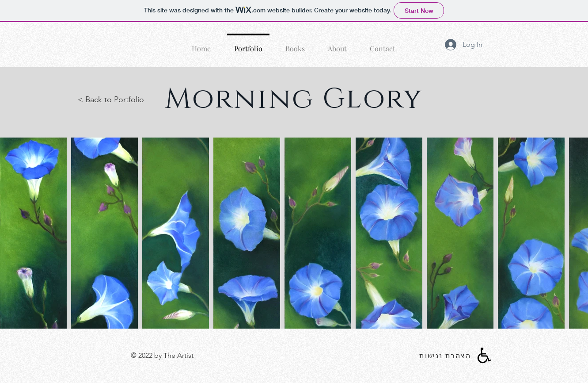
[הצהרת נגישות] (446, 356)
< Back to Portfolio (111, 100)
